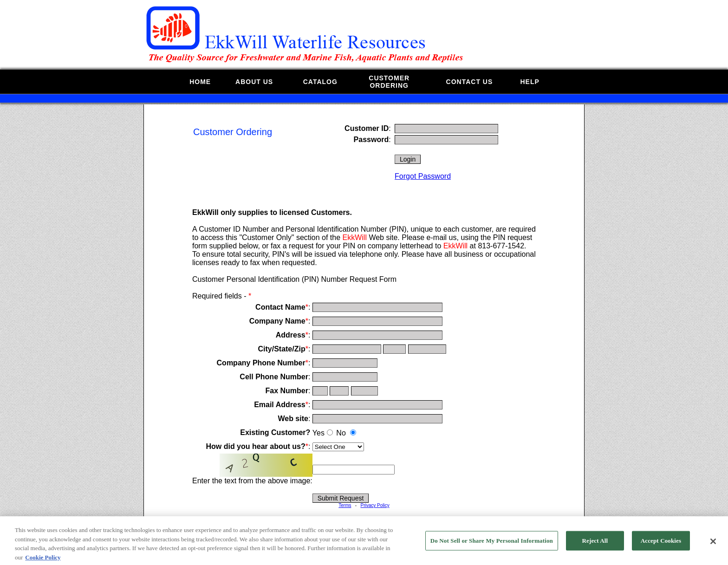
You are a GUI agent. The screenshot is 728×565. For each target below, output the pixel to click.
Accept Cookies (661, 544)
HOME (200, 82)
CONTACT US (470, 82)
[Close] (713, 546)
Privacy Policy (375, 505)
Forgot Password (423, 176)
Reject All (595, 544)
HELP (530, 82)
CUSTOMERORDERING (389, 82)
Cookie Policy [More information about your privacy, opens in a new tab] (43, 561)
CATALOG (320, 82)
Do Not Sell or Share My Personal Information (492, 544)
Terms (345, 505)
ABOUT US (254, 82)
